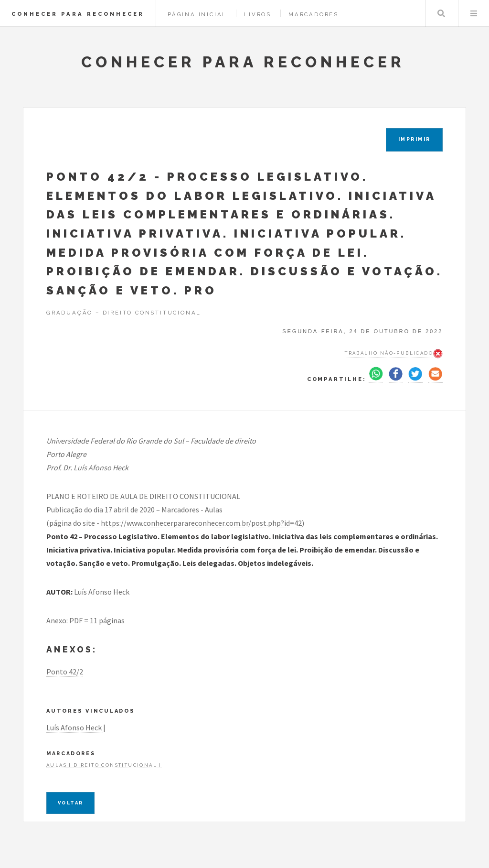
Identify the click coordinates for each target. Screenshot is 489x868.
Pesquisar (441, 13)
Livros (258, 14)
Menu (474, 13)
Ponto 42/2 (65, 672)
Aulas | (60, 765)
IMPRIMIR (415, 139)
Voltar (70, 803)
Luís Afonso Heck (75, 727)
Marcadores (314, 14)
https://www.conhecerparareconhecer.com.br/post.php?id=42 (201, 523)
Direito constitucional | (118, 765)
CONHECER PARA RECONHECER (78, 14)
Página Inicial (197, 14)
